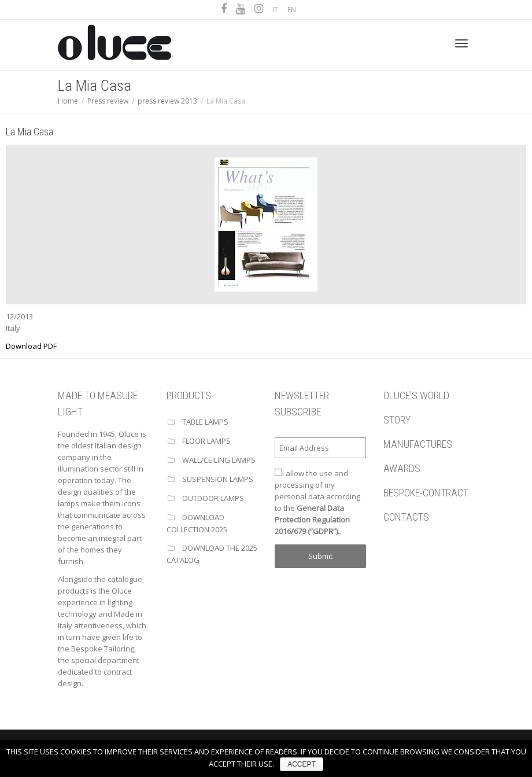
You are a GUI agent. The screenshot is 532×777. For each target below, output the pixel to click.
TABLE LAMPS (205, 422)
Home (68, 101)
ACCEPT (302, 764)
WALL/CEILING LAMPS (219, 460)
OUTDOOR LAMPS (213, 498)
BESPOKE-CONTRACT (426, 493)
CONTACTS (406, 517)
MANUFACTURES (418, 444)
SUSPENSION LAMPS (218, 479)
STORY (397, 420)
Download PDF (31, 346)
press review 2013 (167, 101)
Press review (108, 101)
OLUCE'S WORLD (416, 395)
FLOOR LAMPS (206, 441)
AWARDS (402, 468)
